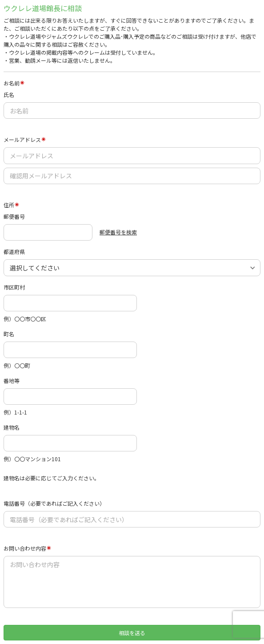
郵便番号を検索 (118, 232)
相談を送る (132, 633)
